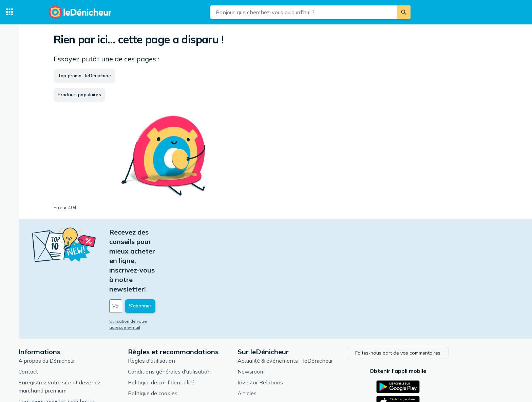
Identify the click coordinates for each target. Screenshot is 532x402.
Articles (280, 335)
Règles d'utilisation (184, 303)
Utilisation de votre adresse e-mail (177, 264)
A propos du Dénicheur (79, 303)
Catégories (283, 346)
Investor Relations (293, 324)
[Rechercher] (404, 12)
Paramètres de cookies (189, 346)
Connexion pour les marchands (89, 343)
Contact (61, 314)
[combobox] (304, 12)
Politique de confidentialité (194, 324)
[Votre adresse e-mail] (188, 249)
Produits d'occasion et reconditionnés (317, 357)
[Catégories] (9, 12)
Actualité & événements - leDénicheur (318, 303)
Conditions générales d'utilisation (202, 314)
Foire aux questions (75, 354)
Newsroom (284, 314)
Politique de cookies (185, 335)
